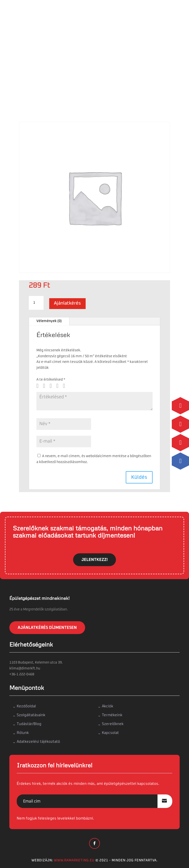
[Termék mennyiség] (36, 303)
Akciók (108, 706)
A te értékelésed (51, 380)
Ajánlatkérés (67, 303)
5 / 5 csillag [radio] (66, 386)
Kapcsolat (110, 733)
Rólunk (23, 733)
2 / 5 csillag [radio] (46, 386)
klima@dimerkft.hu (25, 668)
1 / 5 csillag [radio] (39, 386)
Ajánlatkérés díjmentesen (47, 628)
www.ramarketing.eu (74, 860)
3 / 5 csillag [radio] (53, 386)
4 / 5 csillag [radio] (59, 386)
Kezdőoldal (26, 706)
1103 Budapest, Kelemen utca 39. (36, 663)
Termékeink (112, 715)
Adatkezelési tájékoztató (38, 742)
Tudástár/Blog (29, 724)
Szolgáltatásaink (31, 715)
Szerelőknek (113, 724)
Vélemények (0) (49, 321)
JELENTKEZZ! (94, 560)
